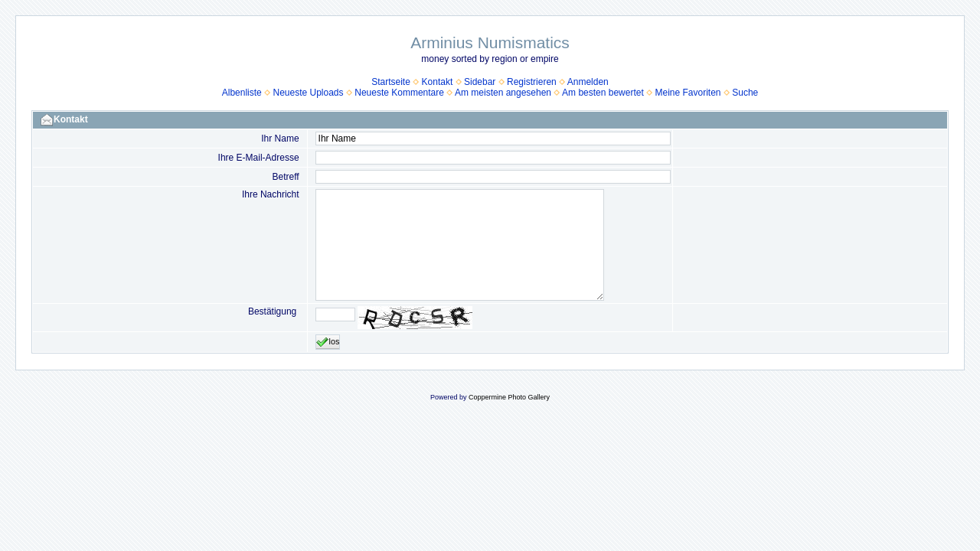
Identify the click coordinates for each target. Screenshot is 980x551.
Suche (745, 93)
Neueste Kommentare (399, 93)
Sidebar (480, 82)
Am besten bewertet (603, 93)
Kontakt (438, 82)
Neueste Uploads (308, 93)
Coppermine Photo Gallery (509, 397)
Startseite (391, 82)
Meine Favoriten (688, 93)
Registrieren (532, 82)
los (328, 342)
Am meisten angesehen (503, 93)
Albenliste (242, 93)
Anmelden (588, 82)
